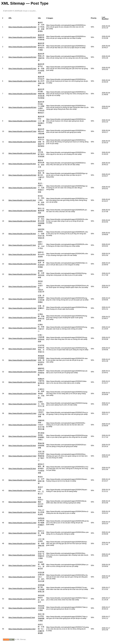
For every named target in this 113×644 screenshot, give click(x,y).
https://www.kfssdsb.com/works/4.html (22, 599)
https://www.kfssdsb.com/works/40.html (22, 211)
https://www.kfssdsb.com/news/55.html (22, 37)
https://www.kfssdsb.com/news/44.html (22, 164)
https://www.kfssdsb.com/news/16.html (22, 468)
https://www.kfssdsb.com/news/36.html (22, 254)
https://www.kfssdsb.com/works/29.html (22, 328)
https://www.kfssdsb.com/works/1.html (22, 629)
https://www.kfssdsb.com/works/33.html (22, 286)
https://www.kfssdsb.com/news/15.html (22, 480)
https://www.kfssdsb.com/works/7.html (22, 565)
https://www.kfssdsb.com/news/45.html (22, 153)
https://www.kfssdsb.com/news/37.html (22, 245)
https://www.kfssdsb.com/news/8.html (22, 555)
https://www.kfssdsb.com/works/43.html (22, 175)
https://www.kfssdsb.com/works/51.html (22, 81)
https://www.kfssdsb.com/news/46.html (22, 142)
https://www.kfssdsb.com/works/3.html (22, 608)
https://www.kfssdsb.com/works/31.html (22, 308)
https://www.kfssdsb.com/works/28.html (22, 338)
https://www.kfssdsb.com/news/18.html (22, 446)
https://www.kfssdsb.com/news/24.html (22, 382)
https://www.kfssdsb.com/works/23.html (22, 394)
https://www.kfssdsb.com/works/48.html (22, 121)
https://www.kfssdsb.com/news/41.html (22, 200)
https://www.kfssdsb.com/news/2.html (22, 617)
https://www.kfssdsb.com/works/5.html (22, 588)
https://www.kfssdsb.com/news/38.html (22, 234)
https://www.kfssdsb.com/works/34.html (22, 274)
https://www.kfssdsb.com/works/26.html (22, 360)
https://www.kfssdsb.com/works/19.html (22, 436)
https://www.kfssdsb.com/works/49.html (22, 107)
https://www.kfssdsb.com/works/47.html (22, 131)
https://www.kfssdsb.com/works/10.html (22, 533)
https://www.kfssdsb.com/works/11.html (22, 523)
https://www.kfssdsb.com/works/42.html (22, 188)
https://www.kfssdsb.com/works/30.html (22, 318)
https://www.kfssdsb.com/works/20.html (22, 425)
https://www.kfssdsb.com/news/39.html (22, 221)
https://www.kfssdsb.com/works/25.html (22, 372)
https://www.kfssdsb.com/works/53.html (22, 57)
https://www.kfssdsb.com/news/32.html (22, 299)
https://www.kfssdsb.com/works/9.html (22, 543)
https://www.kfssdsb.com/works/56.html (22, 27)
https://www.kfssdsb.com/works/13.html (22, 502)
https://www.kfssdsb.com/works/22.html (22, 404)
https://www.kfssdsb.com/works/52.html (22, 68)
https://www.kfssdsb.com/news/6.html (22, 577)
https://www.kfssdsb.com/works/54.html (22, 47)
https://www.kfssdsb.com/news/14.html (22, 490)
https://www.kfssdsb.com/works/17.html (22, 456)
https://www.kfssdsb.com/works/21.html (22, 413)
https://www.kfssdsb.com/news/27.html (22, 349)
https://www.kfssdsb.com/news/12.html (22, 512)
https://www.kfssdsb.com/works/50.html (22, 94)
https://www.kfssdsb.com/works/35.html (22, 264)
